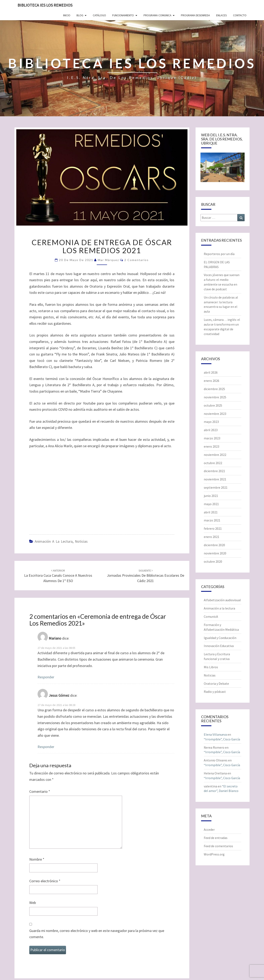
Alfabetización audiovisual (222, 600)
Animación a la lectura (54, 541)
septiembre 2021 (216, 487)
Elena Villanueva (215, 734)
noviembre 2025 (215, 397)
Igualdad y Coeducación (220, 638)
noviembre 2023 (215, 414)
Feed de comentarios (218, 846)
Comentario (40, 791)
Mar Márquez (108, 260)
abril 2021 (211, 512)
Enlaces (222, 15)
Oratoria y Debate (216, 684)
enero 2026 (212, 381)
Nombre (37, 859)
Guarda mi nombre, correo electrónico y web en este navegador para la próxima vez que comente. (97, 934)
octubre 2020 (213, 561)
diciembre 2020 (214, 545)
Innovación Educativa (219, 646)
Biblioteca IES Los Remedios (45, 5)
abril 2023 (211, 430)
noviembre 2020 (215, 553)
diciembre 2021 (214, 471)
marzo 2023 (212, 438)
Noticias (81, 541)
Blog (80, 15)
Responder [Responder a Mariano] (46, 677)
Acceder (209, 829)
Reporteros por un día (219, 254)
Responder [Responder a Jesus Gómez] (46, 747)
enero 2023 (212, 446)
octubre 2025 (213, 405)
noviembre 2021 (215, 479)
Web (33, 903)
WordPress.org (214, 854)
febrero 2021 (213, 528)
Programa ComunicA (157, 15)
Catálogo (99, 15)
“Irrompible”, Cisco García (222, 739)
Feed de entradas (216, 838)
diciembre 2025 (214, 389)
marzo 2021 (212, 520)
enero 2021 (212, 537)
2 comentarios (137, 260)
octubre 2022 (213, 463)
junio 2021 (211, 496)
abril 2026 (211, 372)
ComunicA (211, 616)
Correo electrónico (45, 881)
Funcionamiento (123, 15)
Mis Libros (211, 667)
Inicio (67, 15)
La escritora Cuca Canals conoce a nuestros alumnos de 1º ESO (58, 576)
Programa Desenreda (195, 15)
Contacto (240, 15)
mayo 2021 (211, 504)
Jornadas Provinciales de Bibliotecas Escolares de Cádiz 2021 (146, 576)
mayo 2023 (211, 422)
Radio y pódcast (215, 692)
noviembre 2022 (215, 455)
